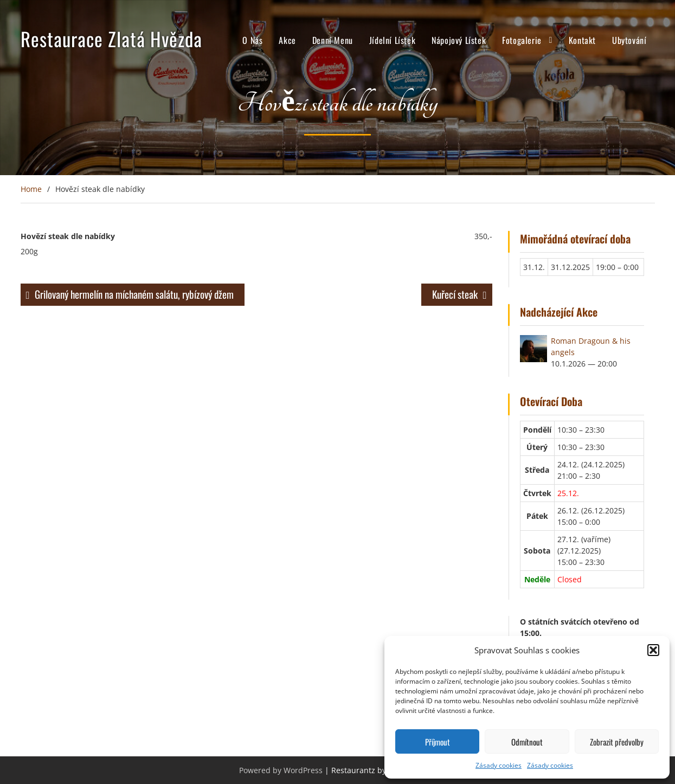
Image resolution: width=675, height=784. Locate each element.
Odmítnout (527, 742)
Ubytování (629, 40)
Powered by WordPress (281, 770)
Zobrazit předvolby (617, 742)
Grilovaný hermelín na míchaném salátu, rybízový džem (134, 294)
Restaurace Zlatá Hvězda (111, 38)
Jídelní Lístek (392, 40)
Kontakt (582, 40)
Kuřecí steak (455, 294)
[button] (653, 650)
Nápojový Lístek (459, 40)
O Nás (252, 40)
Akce (287, 40)
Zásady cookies (499, 765)
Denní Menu (333, 40)
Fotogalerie (522, 40)
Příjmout (438, 742)
